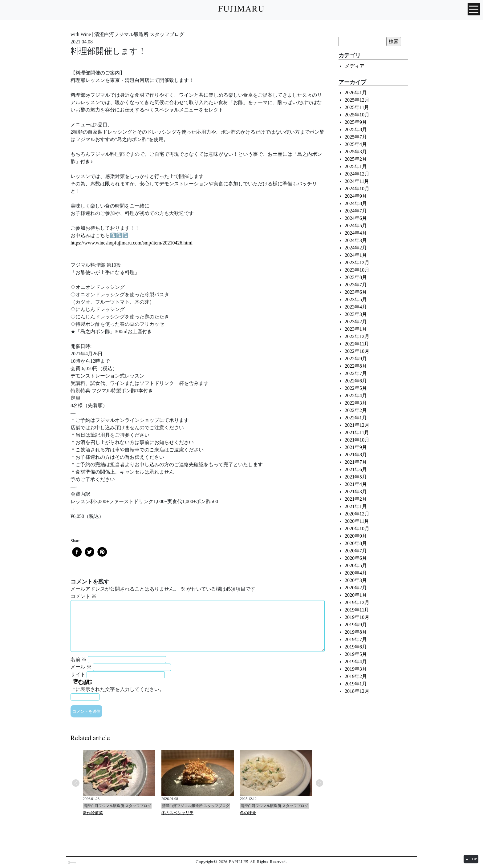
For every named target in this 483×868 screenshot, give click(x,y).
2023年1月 (356, 329)
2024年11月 (357, 181)
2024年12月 (357, 174)
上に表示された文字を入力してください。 (117, 689)
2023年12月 (357, 262)
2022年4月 (356, 396)
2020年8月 (356, 543)
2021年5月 (356, 477)
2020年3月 (356, 580)
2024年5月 (356, 226)
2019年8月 (356, 632)
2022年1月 (356, 418)
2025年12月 (357, 100)
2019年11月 (357, 610)
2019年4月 (356, 662)
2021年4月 (356, 484)
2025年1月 (356, 166)
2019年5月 (356, 654)
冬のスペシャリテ (177, 813)
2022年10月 (357, 351)
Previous (76, 783)
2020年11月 (357, 521)
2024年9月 (356, 196)
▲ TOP (471, 859)
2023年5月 (356, 299)
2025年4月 (356, 144)
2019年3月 (356, 669)
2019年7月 (356, 639)
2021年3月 (356, 492)
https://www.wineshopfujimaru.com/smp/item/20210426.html (132, 243)
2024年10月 (357, 189)
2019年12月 (357, 602)
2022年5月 (356, 388)
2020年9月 (356, 536)
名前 (79, 659)
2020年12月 (357, 514)
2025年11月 (357, 107)
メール (81, 667)
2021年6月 (356, 469)
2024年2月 (356, 248)
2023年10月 (357, 270)
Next (319, 783)
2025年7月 (356, 137)
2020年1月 (356, 595)
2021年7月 (356, 462)
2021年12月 (357, 425)
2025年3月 (356, 152)
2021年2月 (356, 499)
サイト (78, 674)
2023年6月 (356, 292)
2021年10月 (357, 440)
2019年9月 (356, 625)
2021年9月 (356, 447)
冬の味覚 (248, 813)
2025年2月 (356, 159)
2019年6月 (356, 647)
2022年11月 (357, 344)
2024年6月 (356, 218)
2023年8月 (356, 277)
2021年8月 (356, 455)
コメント (83, 596)
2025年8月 (356, 129)
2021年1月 (356, 506)
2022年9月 (356, 359)
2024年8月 (356, 203)
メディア (355, 66)
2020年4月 (356, 573)
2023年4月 (356, 307)
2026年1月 (356, 93)
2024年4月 (356, 233)
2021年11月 (357, 432)
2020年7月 (356, 551)
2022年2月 (356, 410)
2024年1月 (356, 255)
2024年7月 (356, 211)
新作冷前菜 (93, 813)
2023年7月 (356, 285)
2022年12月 (357, 336)
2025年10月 (357, 115)
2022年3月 (356, 403)
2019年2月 (356, 676)
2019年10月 (357, 617)
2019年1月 (356, 684)
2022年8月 (356, 366)
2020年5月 (356, 565)
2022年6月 (356, 381)
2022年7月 (356, 373)
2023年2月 (356, 322)
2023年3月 (356, 314)
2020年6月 (356, 558)
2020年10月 (357, 529)
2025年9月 (356, 122)
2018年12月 (357, 691)
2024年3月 (356, 240)
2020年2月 (356, 588)
